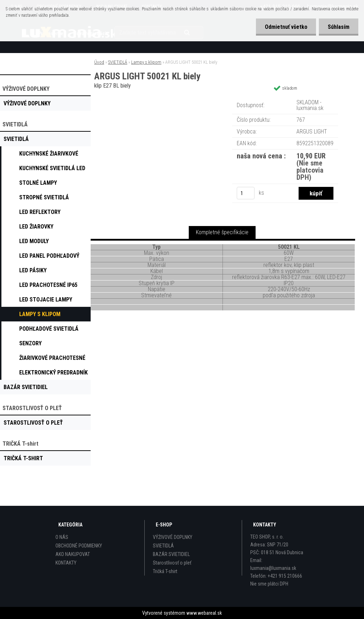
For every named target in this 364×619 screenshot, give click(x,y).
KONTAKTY (66, 563)
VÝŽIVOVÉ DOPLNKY (173, 537)
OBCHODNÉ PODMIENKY (79, 546)
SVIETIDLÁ (118, 62)
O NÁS (62, 537)
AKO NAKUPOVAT (73, 554)
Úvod (99, 62)
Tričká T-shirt (165, 571)
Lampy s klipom (146, 62)
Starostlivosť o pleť (172, 563)
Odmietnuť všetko (286, 27)
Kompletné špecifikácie (222, 232)
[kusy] (246, 193)
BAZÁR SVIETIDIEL (171, 554)
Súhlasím (339, 27)
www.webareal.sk (204, 613)
